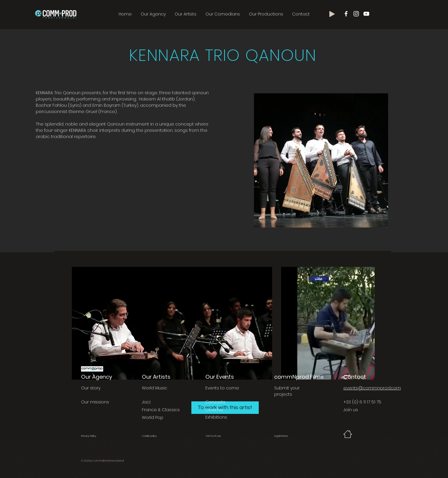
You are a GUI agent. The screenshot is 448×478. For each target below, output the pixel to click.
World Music (155, 388)
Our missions (95, 402)
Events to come (222, 388)
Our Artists (156, 377)
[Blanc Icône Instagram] (356, 14)
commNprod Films (299, 377)
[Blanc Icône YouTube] (366, 14)
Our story (91, 388)
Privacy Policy (89, 436)
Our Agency (97, 377)
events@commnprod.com (372, 388)
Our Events (220, 377)
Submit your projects (287, 391)
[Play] (332, 14)
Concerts (215, 402)
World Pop (153, 417)
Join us (351, 410)
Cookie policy (149, 436)
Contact (355, 377)
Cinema (214, 410)
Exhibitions (216, 417)
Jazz (146, 402)
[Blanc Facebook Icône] (346, 14)
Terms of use (213, 436)
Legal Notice (281, 436)
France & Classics (161, 410)
